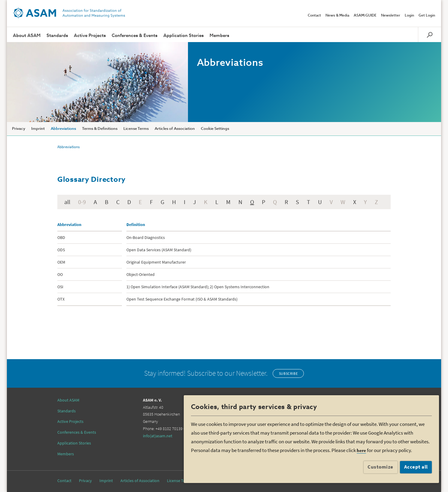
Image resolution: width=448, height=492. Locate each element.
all (67, 202)
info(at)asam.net (158, 436)
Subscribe (288, 373)
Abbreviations (63, 129)
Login (409, 16)
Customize (380, 467)
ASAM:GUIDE (365, 16)
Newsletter (391, 16)
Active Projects (90, 36)
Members (219, 36)
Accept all (416, 467)
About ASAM (27, 36)
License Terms (136, 129)
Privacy (19, 129)
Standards (57, 36)
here (361, 450)
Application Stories (183, 36)
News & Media (337, 16)
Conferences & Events (135, 36)
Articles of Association (175, 129)
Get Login (427, 16)
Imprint (38, 129)
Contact (314, 16)
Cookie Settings (215, 129)
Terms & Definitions (100, 129)
